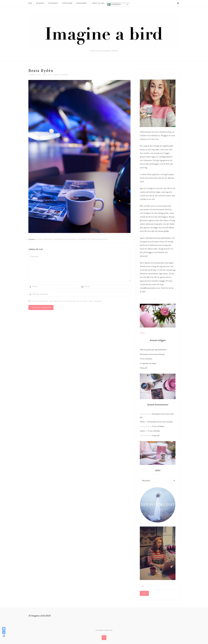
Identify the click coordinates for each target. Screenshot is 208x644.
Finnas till (143, 368)
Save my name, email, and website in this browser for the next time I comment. (67, 301)
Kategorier (81, 3)
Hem (30, 3)
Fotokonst (53, 3)
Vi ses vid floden (146, 359)
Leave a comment (61, 75)
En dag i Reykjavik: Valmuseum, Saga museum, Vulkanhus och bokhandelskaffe (72, 239)
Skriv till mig (98, 3)
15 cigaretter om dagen (148, 363)
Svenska (114, 5)
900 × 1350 (47, 75)
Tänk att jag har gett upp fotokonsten (153, 350)
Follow (142, 333)
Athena (142, 422)
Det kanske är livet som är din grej (152, 354)
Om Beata (40, 3)
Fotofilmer (67, 3)
